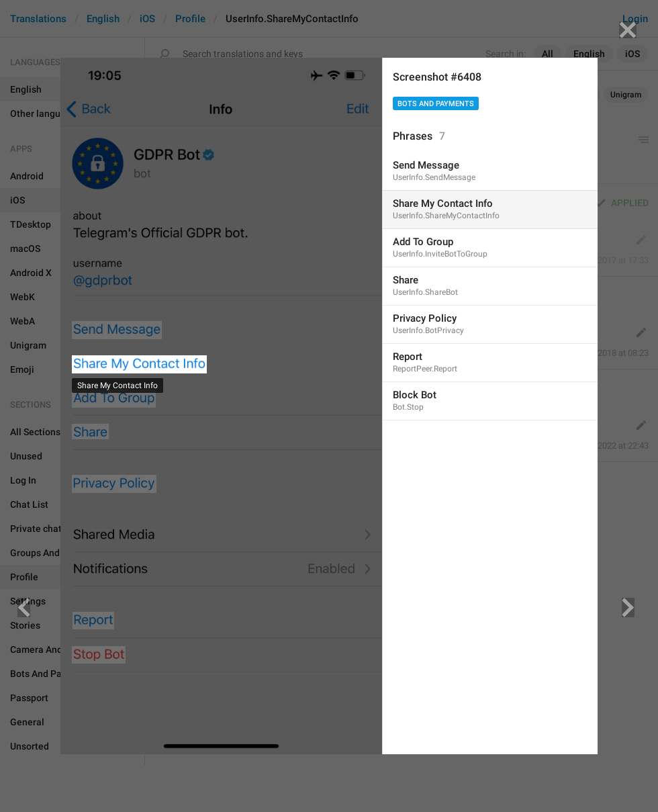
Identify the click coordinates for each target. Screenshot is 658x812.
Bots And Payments (436, 104)
